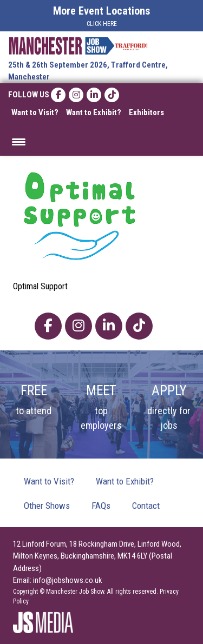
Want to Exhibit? (94, 112)
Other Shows (47, 506)
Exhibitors (146, 112)
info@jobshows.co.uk (68, 580)
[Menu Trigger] (19, 141)
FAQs (101, 506)
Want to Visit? (35, 112)
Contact (146, 506)
